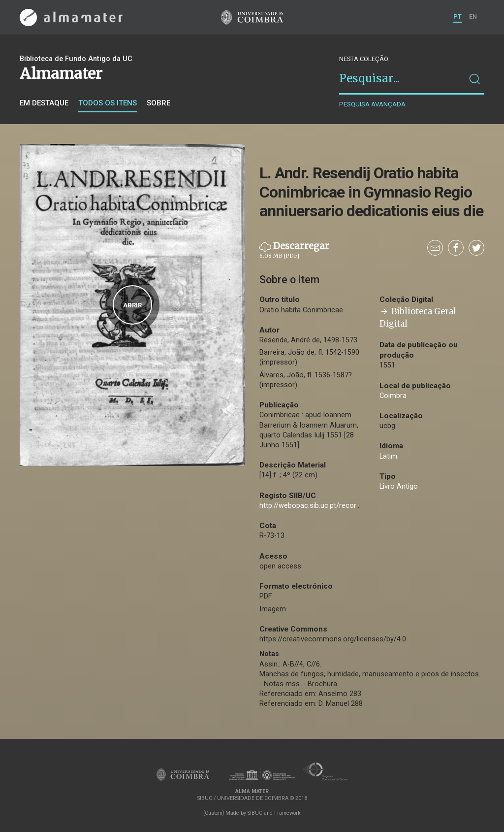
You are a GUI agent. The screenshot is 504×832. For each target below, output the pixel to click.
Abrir (132, 305)
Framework (287, 813)
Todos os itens (108, 103)
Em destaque (44, 103)
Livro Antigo (399, 486)
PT (457, 17)
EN (473, 17)
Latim (388, 456)
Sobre (158, 103)
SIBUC (255, 813)
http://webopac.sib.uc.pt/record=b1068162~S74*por (343, 506)
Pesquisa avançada (372, 104)
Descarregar (294, 250)
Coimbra (393, 396)
